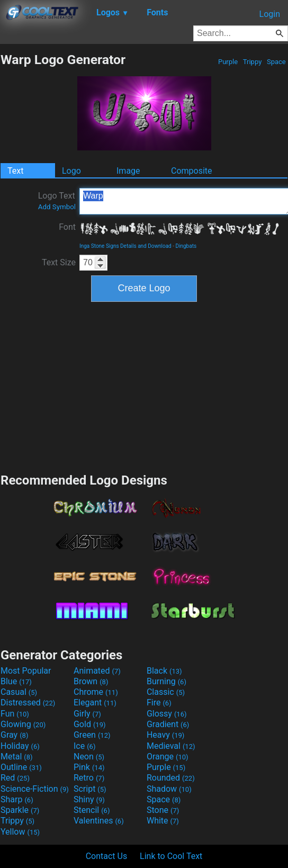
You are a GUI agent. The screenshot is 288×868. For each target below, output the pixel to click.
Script (90, 789)
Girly (87, 714)
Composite (192, 171)
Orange (168, 757)
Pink (89, 767)
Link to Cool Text (171, 856)
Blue (16, 681)
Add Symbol (57, 207)
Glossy (167, 714)
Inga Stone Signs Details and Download (125, 246)
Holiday (20, 746)
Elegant (95, 703)
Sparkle (20, 810)
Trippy (253, 62)
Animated (97, 671)
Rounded (171, 778)
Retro (89, 778)
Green (92, 735)
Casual (19, 692)
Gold (90, 724)
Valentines (99, 821)
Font (67, 227)
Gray (14, 735)
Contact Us (107, 856)
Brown (91, 681)
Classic (166, 692)
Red (15, 778)
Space (276, 62)
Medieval (171, 746)
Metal (17, 757)
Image (128, 171)
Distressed (28, 703)
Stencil (92, 810)
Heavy (165, 735)
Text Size (59, 262)
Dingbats (186, 246)
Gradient (168, 724)
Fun (15, 714)
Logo (71, 171)
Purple (228, 62)
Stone (163, 810)
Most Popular (26, 671)
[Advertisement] (144, 386)
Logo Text (57, 201)
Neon (89, 757)
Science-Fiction (35, 789)
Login (270, 14)
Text (15, 171)
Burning (166, 681)
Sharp (17, 799)
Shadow (169, 789)
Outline (21, 767)
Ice (84, 746)
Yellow (20, 832)
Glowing (23, 724)
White (163, 821)
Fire (159, 703)
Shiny (89, 799)
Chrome (96, 692)
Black (164, 671)
